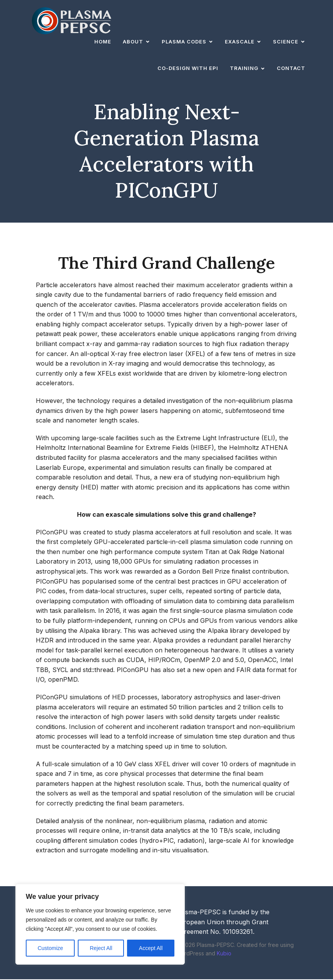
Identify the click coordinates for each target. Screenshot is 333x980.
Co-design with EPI (188, 68)
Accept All (151, 948)
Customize (50, 948)
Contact (291, 68)
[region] (100, 924)
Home (103, 42)
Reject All (101, 948)
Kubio (224, 954)
